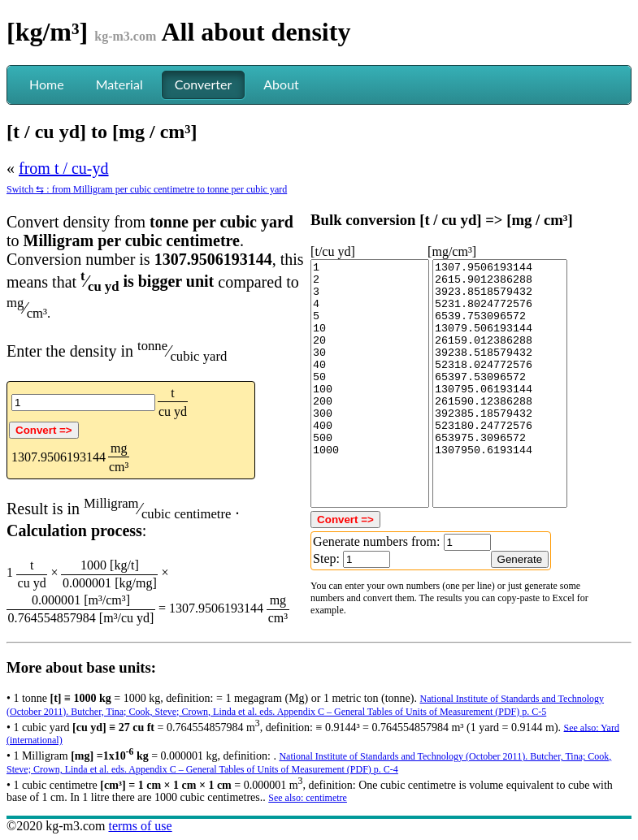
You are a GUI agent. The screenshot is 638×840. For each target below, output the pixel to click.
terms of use (140, 826)
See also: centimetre (308, 798)
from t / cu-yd (64, 168)
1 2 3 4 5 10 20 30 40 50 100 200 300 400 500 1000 (370, 383)
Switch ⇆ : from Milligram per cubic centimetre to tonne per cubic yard (147, 189)
